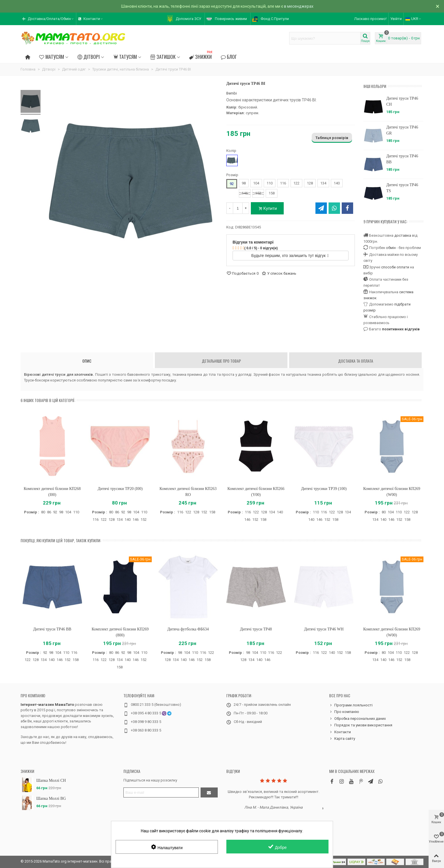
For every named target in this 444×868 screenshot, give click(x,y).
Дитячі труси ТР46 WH (324, 629)
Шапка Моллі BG (51, 798)
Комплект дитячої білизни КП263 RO (188, 492)
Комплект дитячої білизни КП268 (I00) (52, 492)
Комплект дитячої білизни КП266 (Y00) (256, 492)
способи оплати (395, 267)
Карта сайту (342, 739)
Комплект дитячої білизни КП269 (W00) (392, 492)
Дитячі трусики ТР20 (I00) (120, 489)
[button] (48, 19)
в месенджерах (299, 6)
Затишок (163, 57)
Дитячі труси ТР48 (256, 629)
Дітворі (89, 57)
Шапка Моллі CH (51, 780)
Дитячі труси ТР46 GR (402, 130)
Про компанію (33, 695)
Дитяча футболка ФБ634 (188, 629)
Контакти (340, 732)
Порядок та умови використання (361, 725)
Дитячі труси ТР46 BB (402, 159)
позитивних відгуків (401, 329)
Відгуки (233, 771)
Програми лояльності (351, 705)
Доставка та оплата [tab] (356, 361)
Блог (229, 57)
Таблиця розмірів (332, 138)
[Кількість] (238, 208)
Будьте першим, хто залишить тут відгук (290, 256)
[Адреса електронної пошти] (161, 792)
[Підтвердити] (209, 792)
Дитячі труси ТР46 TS (402, 188)
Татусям (125, 57)
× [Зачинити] (438, 6)
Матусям (51, 57)
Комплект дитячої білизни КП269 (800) (120, 632)
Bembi (232, 93)
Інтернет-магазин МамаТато (47, 705)
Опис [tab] (87, 361)
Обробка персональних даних (357, 719)
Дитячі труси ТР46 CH (402, 101)
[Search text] (325, 38)
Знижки (201, 56)
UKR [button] (414, 19)
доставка (403, 235)
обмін (391, 248)
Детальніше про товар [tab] (221, 361)
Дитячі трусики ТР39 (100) (324, 489)
